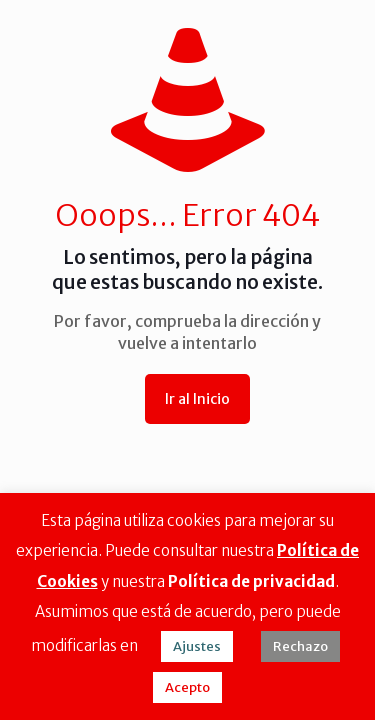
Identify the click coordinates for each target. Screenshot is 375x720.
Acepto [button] (187, 687)
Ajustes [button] (197, 646)
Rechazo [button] (300, 646)
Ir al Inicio (197, 399)
